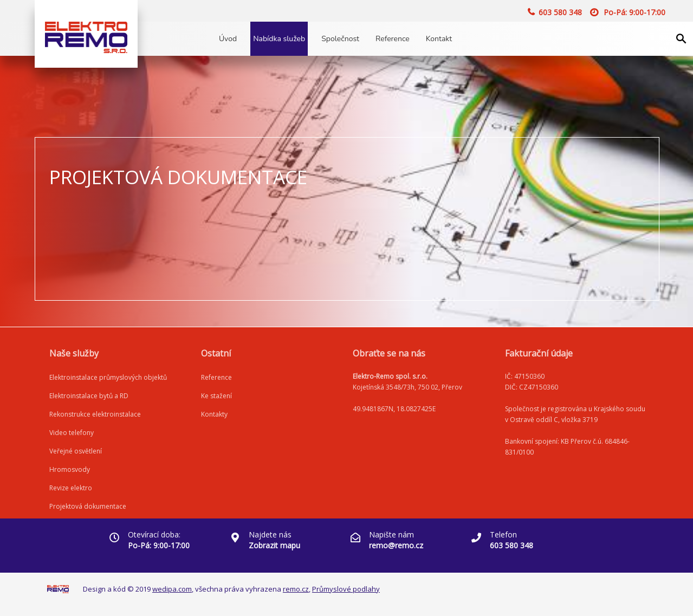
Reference (393, 39)
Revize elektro (71, 488)
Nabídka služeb (279, 39)
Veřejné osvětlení (76, 451)
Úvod (228, 39)
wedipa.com (172, 589)
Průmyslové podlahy (346, 589)
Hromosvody (70, 469)
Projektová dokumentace (88, 506)
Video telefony (72, 433)
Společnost (340, 39)
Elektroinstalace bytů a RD (89, 396)
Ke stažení (216, 396)
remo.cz (296, 589)
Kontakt (439, 39)
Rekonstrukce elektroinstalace (95, 414)
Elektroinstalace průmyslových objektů (108, 377)
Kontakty (214, 414)
